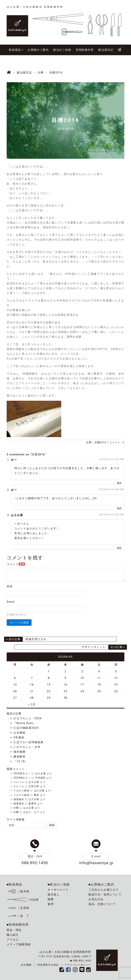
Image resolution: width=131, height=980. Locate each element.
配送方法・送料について (105, 894)
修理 (51, 904)
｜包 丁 (18, 916)
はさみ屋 (17, 515)
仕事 (89, 442)
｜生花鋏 (19, 908)
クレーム (19, 782)
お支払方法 (96, 899)
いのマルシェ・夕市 (27, 747)
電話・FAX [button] (35, 856)
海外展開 (19, 752)
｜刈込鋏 (23, 900)
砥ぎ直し (54, 894)
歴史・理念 (14, 930)
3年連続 (19, 737)
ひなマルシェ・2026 (28, 718)
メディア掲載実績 (19, 944)
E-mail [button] (96, 856)
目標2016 (100, 442)
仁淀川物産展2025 (26, 728)
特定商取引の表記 (48, 965)
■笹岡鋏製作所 (18, 925)
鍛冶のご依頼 (62, 50)
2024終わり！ (22, 773)
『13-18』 (21, 761)
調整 (51, 899)
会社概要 (26, 965)
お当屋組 (19, 733)
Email (11, 602)
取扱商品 (15, 50)
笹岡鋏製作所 (85, 50)
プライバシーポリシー (78, 965)
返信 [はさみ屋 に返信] (119, 548)
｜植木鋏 (19, 891)
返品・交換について (102, 904)
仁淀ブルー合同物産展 (28, 742)
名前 (10, 586)
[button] (52, 825)
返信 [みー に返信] (119, 483)
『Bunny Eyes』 (25, 723)
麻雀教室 (19, 757)
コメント (16, 564)
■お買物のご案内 (101, 884)
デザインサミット (94, 647)
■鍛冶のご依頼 (59, 884)
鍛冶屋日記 (106, 50)
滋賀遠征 (19, 799)
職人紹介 (13, 935)
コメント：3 (117, 442)
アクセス (13, 940)
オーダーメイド (58, 890)
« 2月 (32, 704)
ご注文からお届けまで (104, 890)
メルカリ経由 (21, 791)
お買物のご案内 (38, 50)
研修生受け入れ (36, 639)
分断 (16, 808)
